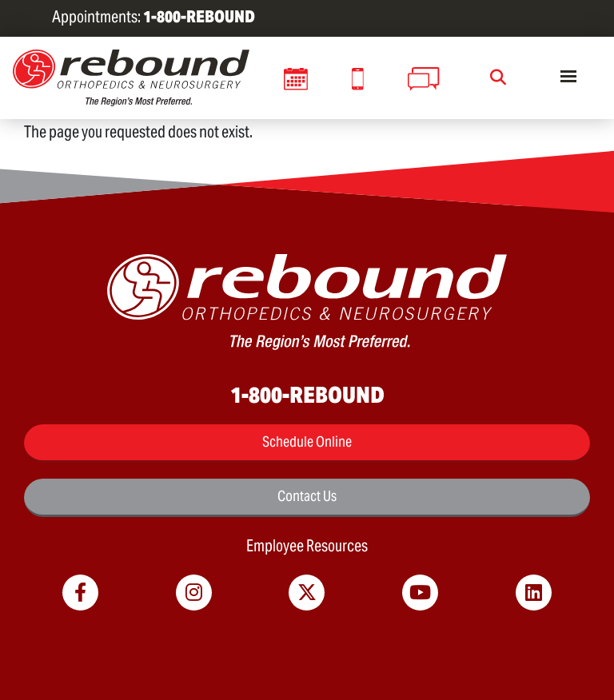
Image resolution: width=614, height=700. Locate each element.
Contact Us (307, 496)
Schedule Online (307, 441)
